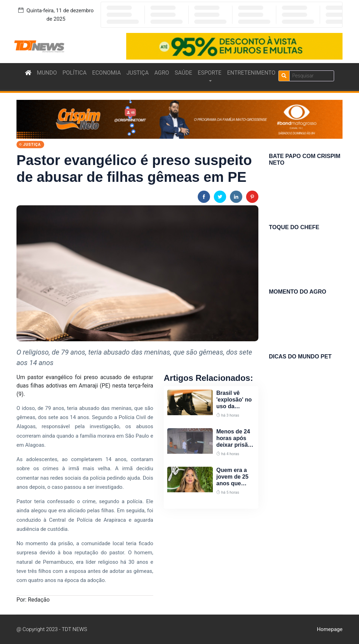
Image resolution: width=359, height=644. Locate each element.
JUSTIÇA (138, 73)
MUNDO (47, 73)
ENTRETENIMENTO (251, 73)
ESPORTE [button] (210, 73)
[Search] (312, 76)
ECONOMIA (107, 73)
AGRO (162, 73)
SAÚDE (183, 73)
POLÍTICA (74, 73)
